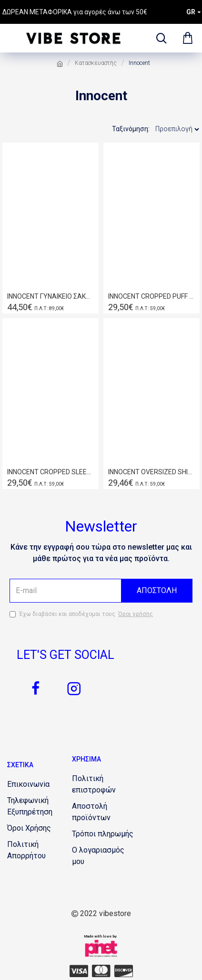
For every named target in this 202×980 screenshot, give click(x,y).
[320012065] (29, 828)
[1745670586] (101, 971)
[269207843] (104, 856)
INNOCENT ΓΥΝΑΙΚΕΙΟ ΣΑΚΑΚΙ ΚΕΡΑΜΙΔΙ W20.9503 (50, 296)
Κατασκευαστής (96, 63)
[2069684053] (124, 971)
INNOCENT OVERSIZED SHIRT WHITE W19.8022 (151, 472)
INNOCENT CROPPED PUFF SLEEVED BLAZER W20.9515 (151, 296)
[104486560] (103, 834)
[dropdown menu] (159, 38)
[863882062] (74, 688)
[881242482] (104, 812)
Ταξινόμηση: (131, 129)
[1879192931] (79, 971)
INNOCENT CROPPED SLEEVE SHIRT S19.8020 (50, 472)
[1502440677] (28, 784)
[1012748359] (40, 806)
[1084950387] (104, 784)
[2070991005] (36, 688)
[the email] (101, 591)
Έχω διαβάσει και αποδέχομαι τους (82, 614)
